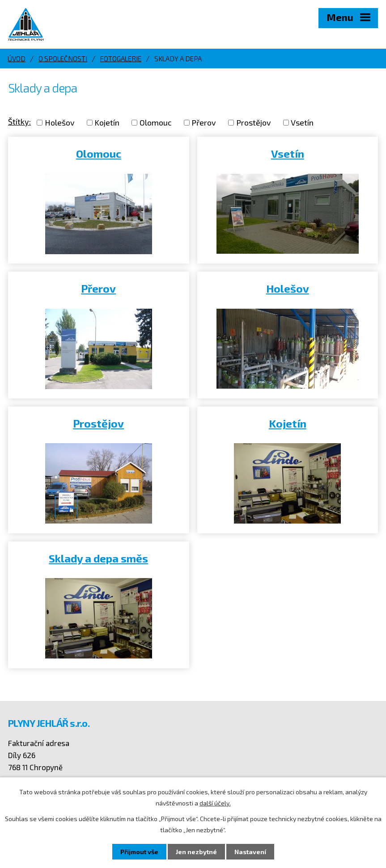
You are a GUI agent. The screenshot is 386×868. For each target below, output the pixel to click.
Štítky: (19, 122)
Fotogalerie (121, 59)
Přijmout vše (139, 852)
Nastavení (250, 852)
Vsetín (302, 122)
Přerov (204, 122)
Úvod (17, 59)
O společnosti (63, 59)
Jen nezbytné (196, 852)
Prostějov (254, 122)
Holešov (60, 122)
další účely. (215, 803)
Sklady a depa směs (98, 558)
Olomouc (156, 122)
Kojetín (107, 122)
